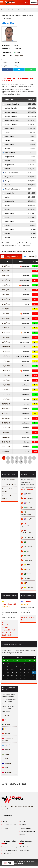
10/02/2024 (6, 333)
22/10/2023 (6, 394)
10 (12, 462)
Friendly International (11, 189)
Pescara (26, 399)
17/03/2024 (6, 299)
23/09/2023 (6, 418)
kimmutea (27, 542)
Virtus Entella (25, 342)
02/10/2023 (6, 413)
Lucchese (26, 366)
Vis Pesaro (25, 266)
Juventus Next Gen (22, 356)
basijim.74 (26, 602)
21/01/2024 (6, 347)
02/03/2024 (6, 314)
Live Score (24, 825)
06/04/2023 (6, 447)
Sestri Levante (24, 280)
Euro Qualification (10, 173)
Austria (6, 768)
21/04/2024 (6, 280)
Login (27, 2)
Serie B (6, 132)
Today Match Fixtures (9, 484)
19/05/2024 (6, 266)
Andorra (6, 729)
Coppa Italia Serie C (11, 104)
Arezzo (27, 304)
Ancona (26, 404)
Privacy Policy (7, 854)
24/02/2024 (6, 318)
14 (30, 462)
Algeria (6, 724)
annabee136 (28, 587)
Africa (6, 715)
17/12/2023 (6, 361)
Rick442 (26, 503)
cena (25, 578)
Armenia (6, 750)
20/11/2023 (6, 371)
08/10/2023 (6, 404)
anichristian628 (26, 513)
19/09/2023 (6, 423)
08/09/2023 (6, 428)
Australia (7, 763)
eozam (26, 569)
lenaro (26, 565)
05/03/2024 (6, 309)
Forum (23, 835)
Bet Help (6, 828)
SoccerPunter (6, 10)
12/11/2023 (6, 375)
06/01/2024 (6, 352)
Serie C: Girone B (10, 112)
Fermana (25, 333)
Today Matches (26, 828)
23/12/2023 (6, 356)
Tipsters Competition (28, 831)
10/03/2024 (6, 304)
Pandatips (27, 537)
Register (34, 2)
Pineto (27, 309)
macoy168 (27, 498)
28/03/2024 (6, 295)
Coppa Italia (8, 128)
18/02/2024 (6, 323)
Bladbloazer (27, 583)
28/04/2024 (6, 276)
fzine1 (25, 556)
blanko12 (26, 494)
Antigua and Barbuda (8, 739)
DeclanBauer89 (26, 532)
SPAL (28, 432)
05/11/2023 (6, 385)
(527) (11, 257)
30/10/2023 (6, 390)
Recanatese (25, 271)
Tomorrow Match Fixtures (8, 497)
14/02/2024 (6, 328)
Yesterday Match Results (8, 490)
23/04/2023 (6, 437)
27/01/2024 (6, 342)
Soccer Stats (25, 821)
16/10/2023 (6, 399)
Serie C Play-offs (10, 108)
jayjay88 (26, 519)
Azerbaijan (7, 772)
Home (5, 821)
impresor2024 (25, 525)
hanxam (26, 574)
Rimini (27, 290)
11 (17, 462)
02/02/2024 (6, 337)
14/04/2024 (6, 285)
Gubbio (27, 418)
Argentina (7, 745)
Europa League (9, 181)
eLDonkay (27, 560)
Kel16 (25, 551)
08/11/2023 (6, 380)
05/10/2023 (6, 409)
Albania (6, 720)
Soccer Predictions (9, 825)
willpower (27, 507)
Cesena (26, 375)
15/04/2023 (6, 442)
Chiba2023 (27, 547)
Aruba (6, 754)
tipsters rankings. (27, 490)
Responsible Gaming (10, 847)
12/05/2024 (6, 271)
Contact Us (24, 847)
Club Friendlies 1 (9, 153)
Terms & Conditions (10, 850)
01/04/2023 (6, 451)
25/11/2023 (6, 366)
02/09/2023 (6, 432)
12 (21, 462)
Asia (5, 759)
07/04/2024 (6, 290)
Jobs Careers (25, 850)
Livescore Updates (9, 480)
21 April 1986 (19, 56)
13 (25, 462)
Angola (6, 733)
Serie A (6, 140)
